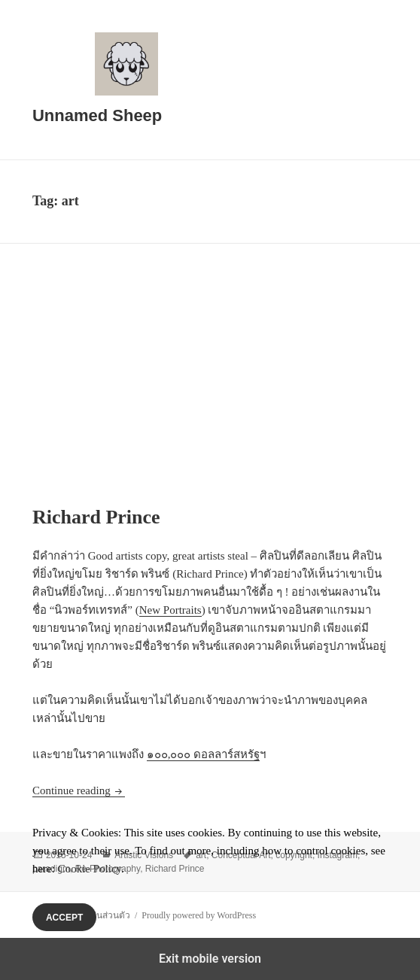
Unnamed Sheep (97, 115)
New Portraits (170, 610)
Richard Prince (96, 517)
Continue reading (79, 790)
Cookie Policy (90, 869)
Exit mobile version (210, 959)
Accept (64, 918)
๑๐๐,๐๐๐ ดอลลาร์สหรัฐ (204, 754)
